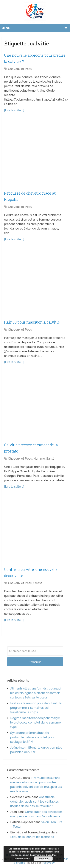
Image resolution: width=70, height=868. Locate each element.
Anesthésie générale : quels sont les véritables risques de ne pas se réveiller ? (35, 802)
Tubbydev (48, 863)
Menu (6, 28)
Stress (38, 583)
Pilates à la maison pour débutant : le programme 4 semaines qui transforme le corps (36, 708)
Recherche (35, 662)
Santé (50, 459)
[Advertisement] (35, 153)
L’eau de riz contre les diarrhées (32, 837)
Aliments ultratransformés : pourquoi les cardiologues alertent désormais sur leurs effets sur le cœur (36, 693)
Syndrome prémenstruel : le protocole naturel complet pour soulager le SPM (32, 737)
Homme (39, 459)
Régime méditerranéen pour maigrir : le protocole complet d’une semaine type (36, 722)
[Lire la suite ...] (14, 110)
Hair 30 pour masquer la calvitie (32, 322)
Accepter (43, 859)
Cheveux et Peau (20, 69)
